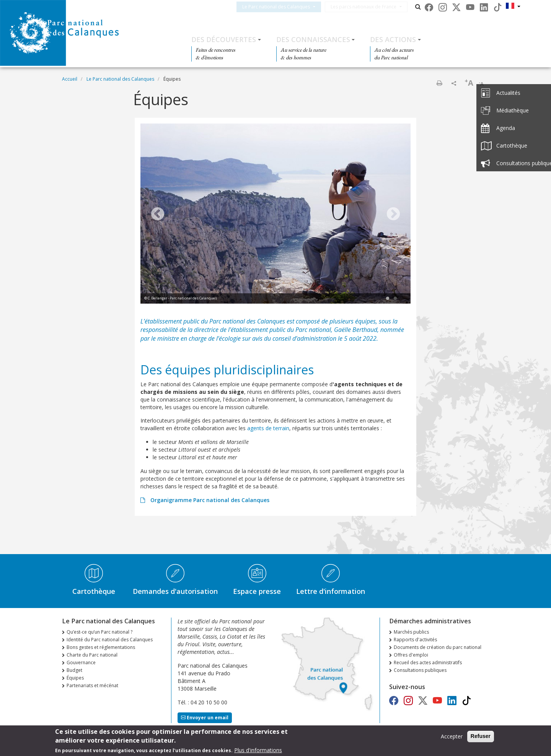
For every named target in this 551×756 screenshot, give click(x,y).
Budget (74, 670)
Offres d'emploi (411, 655)
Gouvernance (81, 663)
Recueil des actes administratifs (428, 663)
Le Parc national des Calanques (285, 7)
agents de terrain (268, 428)
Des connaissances (313, 39)
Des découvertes (224, 39)
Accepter (452, 737)
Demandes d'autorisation (175, 591)
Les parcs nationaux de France (373, 7)
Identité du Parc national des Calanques (110, 640)
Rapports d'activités (415, 640)
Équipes (75, 678)
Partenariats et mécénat (92, 685)
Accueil (70, 79)
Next (393, 215)
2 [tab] (395, 299)
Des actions (393, 39)
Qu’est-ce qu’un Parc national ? (99, 632)
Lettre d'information (331, 591)
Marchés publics (411, 632)
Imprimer (439, 83)
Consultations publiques (420, 670)
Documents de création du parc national (438, 647)
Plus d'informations (258, 750)
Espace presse (257, 591)
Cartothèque (94, 591)
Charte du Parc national (92, 655)
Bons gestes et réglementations (101, 647)
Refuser (481, 736)
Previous (158, 215)
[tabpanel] (275, 215)
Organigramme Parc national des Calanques (209, 500)
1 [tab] (388, 299)
